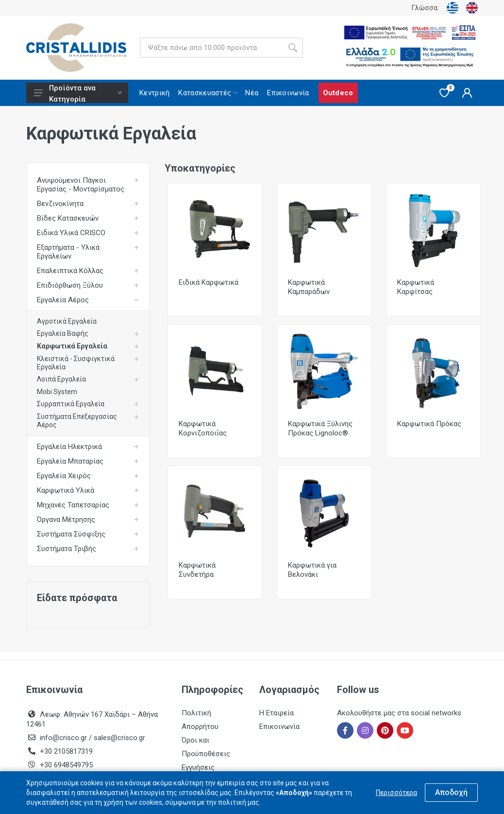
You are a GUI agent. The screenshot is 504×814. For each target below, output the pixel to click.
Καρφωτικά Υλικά (66, 490)
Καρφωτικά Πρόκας (429, 424)
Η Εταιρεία (277, 713)
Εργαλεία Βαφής (63, 333)
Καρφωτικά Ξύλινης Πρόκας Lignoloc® (320, 428)
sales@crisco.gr (119, 738)
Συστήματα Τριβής (67, 549)
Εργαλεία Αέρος (63, 300)
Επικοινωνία (279, 727)
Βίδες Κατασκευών (68, 218)
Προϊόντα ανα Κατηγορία (78, 93)
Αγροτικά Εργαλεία (67, 321)
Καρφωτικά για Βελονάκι (312, 570)
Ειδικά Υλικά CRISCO (71, 233)
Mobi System (57, 392)
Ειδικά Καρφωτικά (209, 282)
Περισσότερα (396, 793)
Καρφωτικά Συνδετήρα (197, 570)
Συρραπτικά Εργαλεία (71, 404)
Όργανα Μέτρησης (66, 520)
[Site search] (211, 48)
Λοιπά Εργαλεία (61, 379)
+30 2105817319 (65, 751)
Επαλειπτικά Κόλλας (70, 271)
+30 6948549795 (66, 765)
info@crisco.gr (64, 738)
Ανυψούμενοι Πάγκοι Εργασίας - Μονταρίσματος (81, 185)
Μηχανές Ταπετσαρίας (73, 505)
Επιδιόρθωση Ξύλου (70, 285)
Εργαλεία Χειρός (64, 476)
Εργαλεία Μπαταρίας (70, 461)
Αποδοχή (451, 792)
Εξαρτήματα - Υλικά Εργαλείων (68, 252)
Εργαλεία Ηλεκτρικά (69, 447)
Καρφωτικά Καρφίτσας (416, 287)
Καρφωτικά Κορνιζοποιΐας (203, 428)
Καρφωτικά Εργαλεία (72, 346)
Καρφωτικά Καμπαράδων (309, 287)
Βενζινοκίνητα (60, 204)
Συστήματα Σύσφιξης (71, 534)
